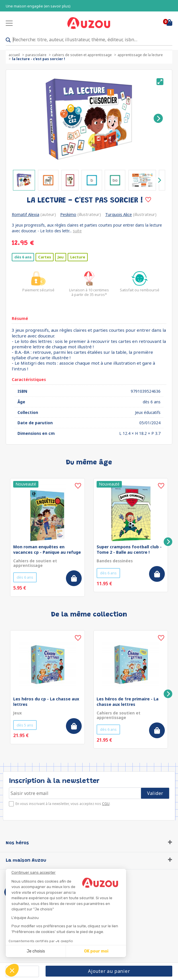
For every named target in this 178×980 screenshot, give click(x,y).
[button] (12, 970)
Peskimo (68, 214)
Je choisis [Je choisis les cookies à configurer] (36, 951)
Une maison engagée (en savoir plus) (38, 6)
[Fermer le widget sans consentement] (69, 873)
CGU (106, 804)
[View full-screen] (160, 82)
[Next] (158, 118)
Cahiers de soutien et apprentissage (82, 55)
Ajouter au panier (109, 971)
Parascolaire (36, 55)
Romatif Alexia (26, 214)
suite (77, 231)
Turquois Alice (119, 214)
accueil (14, 55)
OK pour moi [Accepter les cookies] (96, 951)
